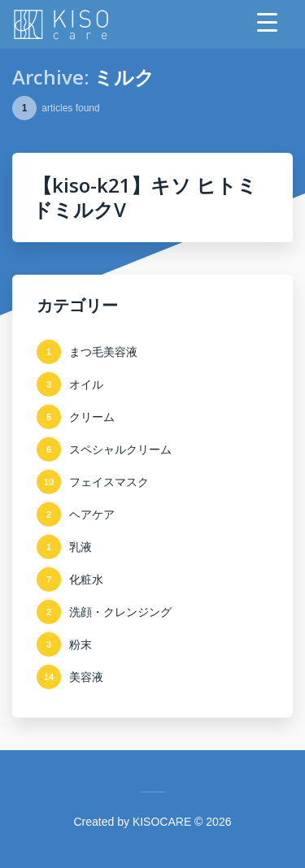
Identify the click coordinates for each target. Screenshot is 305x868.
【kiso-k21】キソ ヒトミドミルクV (145, 197)
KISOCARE (162, 822)
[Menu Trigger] (267, 22)
